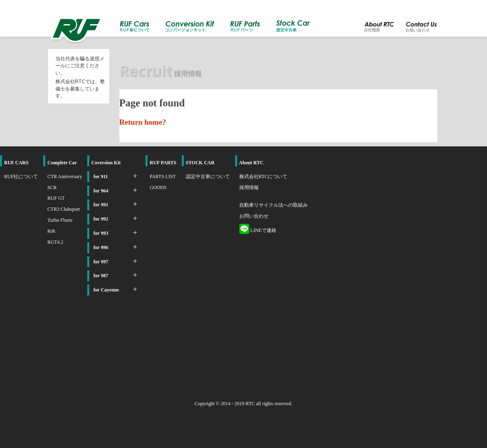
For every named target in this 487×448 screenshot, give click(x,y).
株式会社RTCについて (263, 177)
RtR (51, 231)
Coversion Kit (106, 163)
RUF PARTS (163, 163)
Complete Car (62, 163)
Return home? (143, 122)
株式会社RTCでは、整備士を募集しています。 (80, 88)
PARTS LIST (163, 177)
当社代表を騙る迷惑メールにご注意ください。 (80, 66)
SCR (52, 188)
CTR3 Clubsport (64, 209)
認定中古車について (208, 177)
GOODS (158, 188)
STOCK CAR (200, 163)
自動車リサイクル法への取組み (273, 205)
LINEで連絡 (258, 230)
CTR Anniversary (65, 177)
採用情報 (249, 188)
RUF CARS (16, 163)
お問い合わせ (254, 216)
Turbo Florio (60, 220)
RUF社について (21, 177)
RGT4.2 (55, 242)
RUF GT (56, 198)
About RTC (251, 163)
